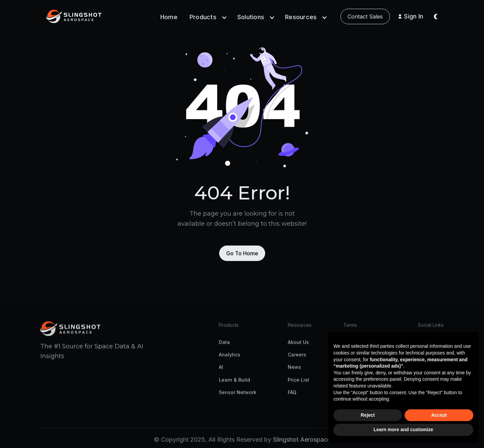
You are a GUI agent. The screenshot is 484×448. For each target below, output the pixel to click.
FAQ (292, 396)
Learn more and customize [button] (403, 430)
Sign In (414, 16)
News (294, 370)
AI (221, 370)
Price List (298, 383)
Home (169, 17)
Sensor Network (238, 396)
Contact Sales (365, 16)
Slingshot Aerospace (302, 443)
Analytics (230, 358)
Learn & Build (234, 383)
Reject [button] (368, 415)
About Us (298, 346)
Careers (297, 358)
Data (224, 346)
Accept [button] (439, 415)
